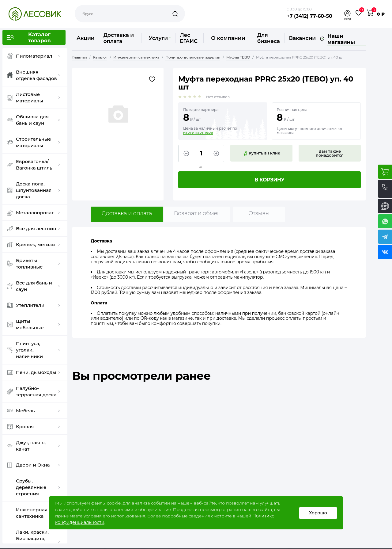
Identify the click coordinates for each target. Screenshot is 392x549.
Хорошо (318, 513)
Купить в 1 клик (262, 153)
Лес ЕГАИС (189, 38)
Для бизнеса (269, 38)
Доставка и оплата (119, 38)
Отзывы (259, 213)
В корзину (269, 180)
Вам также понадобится (330, 153)
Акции (86, 38)
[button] (348, 13)
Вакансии (302, 38)
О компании (230, 38)
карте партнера (198, 132)
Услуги (160, 38)
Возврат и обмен (197, 213)
